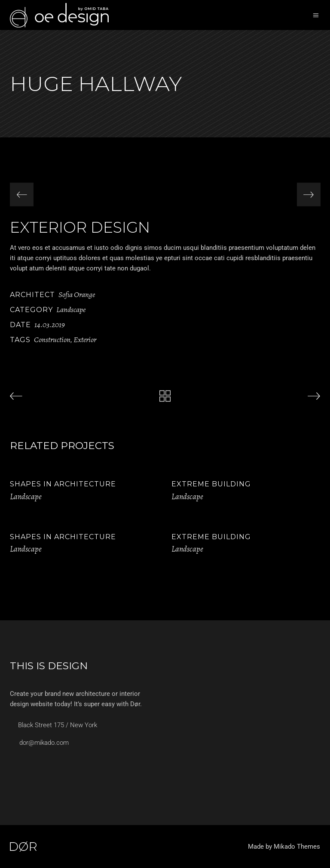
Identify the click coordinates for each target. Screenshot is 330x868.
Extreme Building (211, 484)
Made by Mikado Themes (284, 847)
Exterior (85, 340)
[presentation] (22, 195)
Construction (52, 340)
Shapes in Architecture (63, 484)
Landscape (71, 310)
